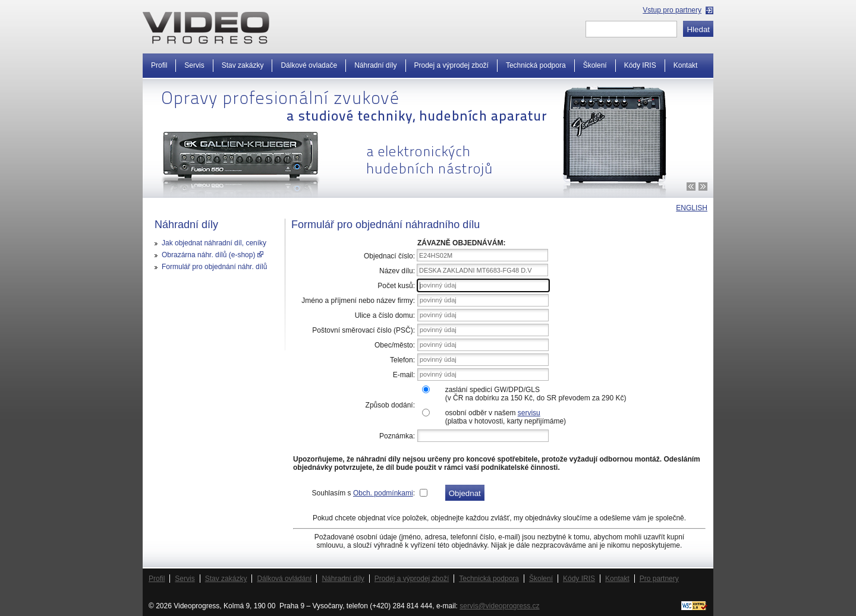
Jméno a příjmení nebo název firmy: (358, 301)
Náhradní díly (375, 65)
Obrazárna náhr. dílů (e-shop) (213, 255)
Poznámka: (397, 436)
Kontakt (686, 65)
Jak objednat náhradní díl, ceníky (214, 243)
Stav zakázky (243, 65)
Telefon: (402, 360)
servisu (529, 413)
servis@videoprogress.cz (499, 606)
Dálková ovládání (284, 579)
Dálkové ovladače (309, 65)
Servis (194, 65)
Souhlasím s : (364, 493)
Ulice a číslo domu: (385, 315)
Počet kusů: (396, 286)
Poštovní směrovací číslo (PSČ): (364, 330)
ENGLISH (692, 208)
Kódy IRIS (640, 65)
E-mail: (404, 375)
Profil (159, 65)
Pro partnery (659, 579)
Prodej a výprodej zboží (451, 65)
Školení (595, 65)
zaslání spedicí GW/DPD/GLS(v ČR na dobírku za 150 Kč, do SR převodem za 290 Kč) (536, 394)
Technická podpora (536, 65)
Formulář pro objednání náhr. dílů (214, 267)
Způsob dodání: (390, 405)
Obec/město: (395, 345)
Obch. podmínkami (383, 493)
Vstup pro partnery (672, 10)
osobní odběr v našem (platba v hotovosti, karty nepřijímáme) (506, 417)
